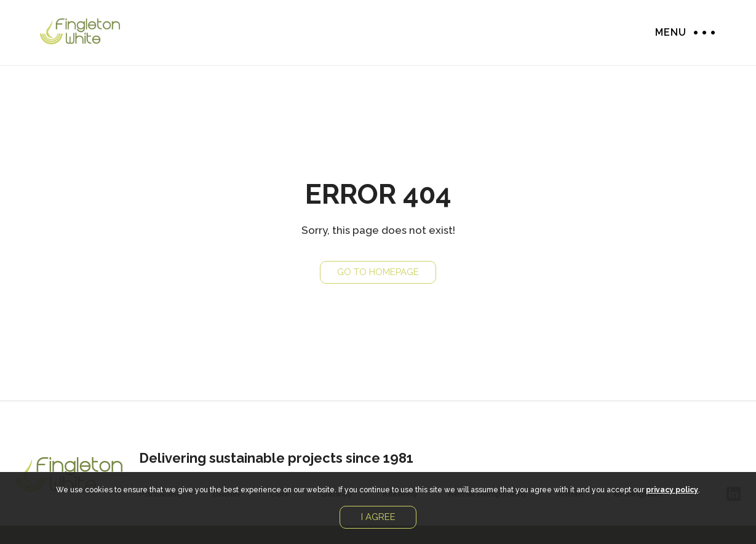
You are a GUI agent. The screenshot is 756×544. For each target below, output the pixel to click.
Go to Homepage (378, 272)
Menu (701, 32)
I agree (378, 517)
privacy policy (672, 490)
